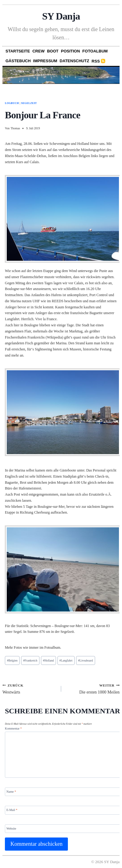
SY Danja (61, 16)
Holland (48, 660)
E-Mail (12, 810)
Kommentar (13, 728)
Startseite (18, 51)
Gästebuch (18, 61)
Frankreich (30, 660)
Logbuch (12, 103)
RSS (96, 61)
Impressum (45, 61)
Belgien (12, 660)
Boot (53, 51)
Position (70, 51)
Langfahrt (66, 660)
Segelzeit (29, 103)
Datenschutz (74, 61)
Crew (39, 51)
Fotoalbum (95, 51)
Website (11, 828)
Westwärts (30, 689)
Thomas (15, 128)
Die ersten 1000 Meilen (93, 689)
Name (11, 792)
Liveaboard (85, 660)
